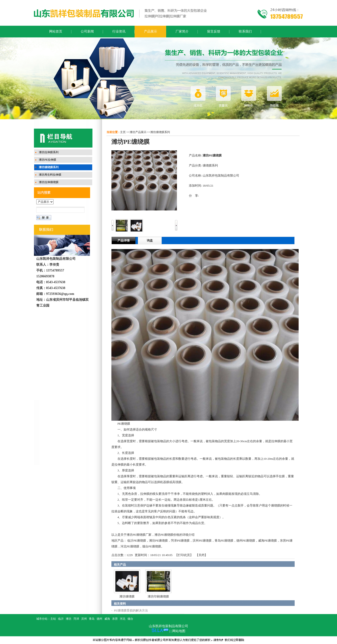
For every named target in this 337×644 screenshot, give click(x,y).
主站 (53, 619)
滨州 (84, 619)
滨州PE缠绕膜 (202, 541)
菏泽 (76, 619)
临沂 (61, 619)
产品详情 (124, 241)
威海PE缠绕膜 (267, 541)
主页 (123, 132)
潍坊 (69, 619)
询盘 (150, 241)
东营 (115, 619)
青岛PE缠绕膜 (224, 541)
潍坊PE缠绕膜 (158, 541)
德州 (99, 619)
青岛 (92, 619)
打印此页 (184, 555)
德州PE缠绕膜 (246, 541)
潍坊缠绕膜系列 (160, 132)
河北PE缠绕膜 (130, 546)
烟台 (130, 619)
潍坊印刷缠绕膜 (158, 596)
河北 (123, 619)
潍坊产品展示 (138, 132)
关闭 (201, 555)
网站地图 (179, 631)
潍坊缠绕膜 (127, 596)
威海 (107, 619)
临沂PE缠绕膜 (137, 541)
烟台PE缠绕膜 (152, 546)
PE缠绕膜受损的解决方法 (131, 610)
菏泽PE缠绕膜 (180, 541)
